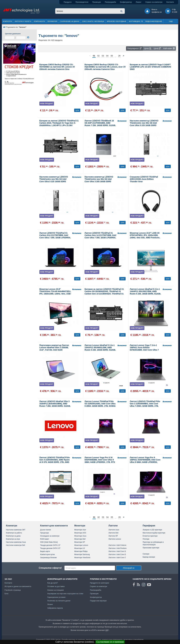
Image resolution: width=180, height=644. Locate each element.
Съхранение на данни (70, 21)
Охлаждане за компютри (50, 536)
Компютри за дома (13, 536)
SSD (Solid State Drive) (49, 542)
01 (94, 56)
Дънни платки (46, 530)
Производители (82, 2)
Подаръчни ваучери (98, 601)
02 (98, 56)
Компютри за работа (14, 533)
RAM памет (45, 539)
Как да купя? (52, 583)
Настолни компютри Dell (15, 545)
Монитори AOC (80, 533)
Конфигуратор (126, 2)
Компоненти (39, 21)
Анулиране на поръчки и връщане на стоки (65, 594)
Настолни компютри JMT (16, 530)
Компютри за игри (13, 539)
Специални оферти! (50, 568)
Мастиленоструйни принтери (154, 533)
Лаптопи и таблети (23, 21)
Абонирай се (129, 568)
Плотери (146, 539)
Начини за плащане (56, 590)
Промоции (97, 2)
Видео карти (45, 551)
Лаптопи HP (113, 536)
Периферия (52, 21)
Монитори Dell (80, 539)
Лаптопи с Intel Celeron (117, 545)
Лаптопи (113, 526)
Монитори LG (80, 548)
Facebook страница (13, 590)
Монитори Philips (81, 551)
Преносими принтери (151, 548)
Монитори (80, 526)
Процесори (45, 533)
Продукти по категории (99, 583)
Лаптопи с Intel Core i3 (117, 551)
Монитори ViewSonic (82, 558)
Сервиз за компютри (154, 2)
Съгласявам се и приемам (110, 642)
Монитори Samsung (82, 554)
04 (107, 56)
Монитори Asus (80, 536)
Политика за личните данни (59, 601)
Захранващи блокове (49, 558)
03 (103, 56)
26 (119, 56)
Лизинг (139, 2)
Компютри (7, 21)
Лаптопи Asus (114, 530)
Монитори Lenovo (81, 545)
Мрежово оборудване (117, 21)
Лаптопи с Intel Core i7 (117, 558)
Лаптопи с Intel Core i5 (117, 554)
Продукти (68, 2)
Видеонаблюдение (154, 21)
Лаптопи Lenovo (115, 539)
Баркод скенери (149, 557)
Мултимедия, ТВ (136, 21)
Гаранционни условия (56, 597)
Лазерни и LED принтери (152, 530)
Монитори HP (80, 542)
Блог (7, 594)
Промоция (94, 594)
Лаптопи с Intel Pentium (118, 548)
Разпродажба (110, 2)
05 (112, 56)
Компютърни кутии (48, 554)
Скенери (146, 554)
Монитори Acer (80, 530)
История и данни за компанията (18, 586)
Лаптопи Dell (113, 533)
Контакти (170, 2)
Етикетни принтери (150, 536)
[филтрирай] (28, 37)
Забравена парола (55, 608)
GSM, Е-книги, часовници (93, 21)
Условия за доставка (56, 586)
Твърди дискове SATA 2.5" (50, 545)
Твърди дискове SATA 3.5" (50, 548)
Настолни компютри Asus (16, 542)
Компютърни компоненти (54, 526)
